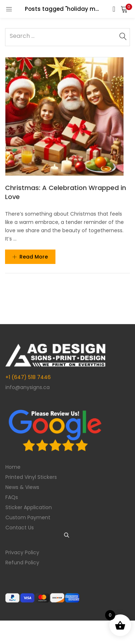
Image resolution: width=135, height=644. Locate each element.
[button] (124, 9)
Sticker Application (29, 507)
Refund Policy (22, 563)
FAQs (12, 497)
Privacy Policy (22, 552)
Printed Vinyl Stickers (31, 477)
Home (13, 467)
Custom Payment (28, 517)
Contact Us (20, 528)
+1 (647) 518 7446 (28, 377)
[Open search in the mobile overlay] (68, 535)
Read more (30, 257)
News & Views (22, 487)
